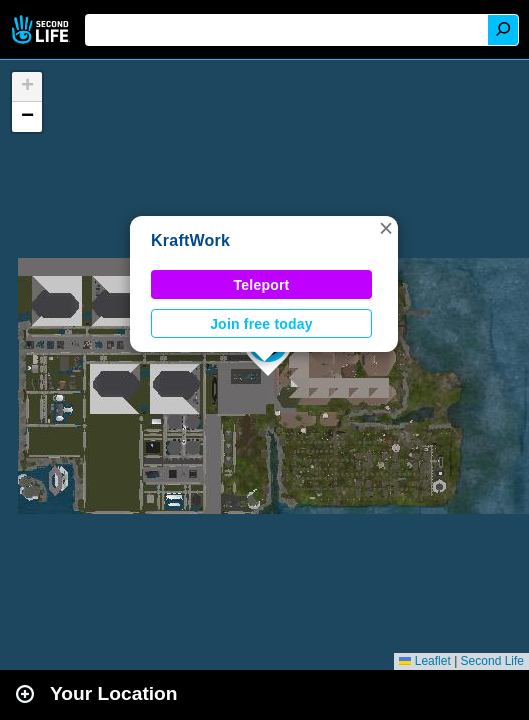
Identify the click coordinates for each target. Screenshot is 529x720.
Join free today (261, 324)
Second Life (42, 29)
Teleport (262, 285)
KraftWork (190, 240)
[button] (386, 228)
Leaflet (424, 661)
